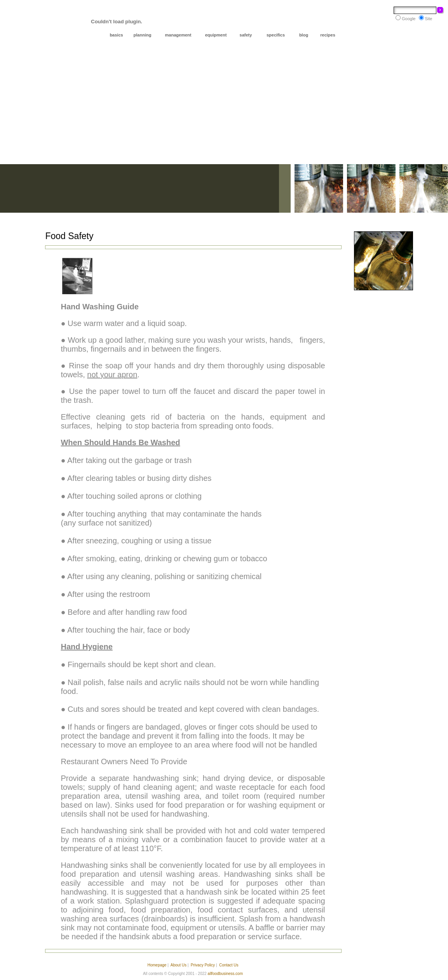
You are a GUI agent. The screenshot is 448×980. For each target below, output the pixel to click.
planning (143, 35)
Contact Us (229, 965)
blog (304, 35)
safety (246, 35)
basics (116, 35)
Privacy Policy (203, 965)
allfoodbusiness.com (225, 974)
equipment (216, 35)
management (178, 35)
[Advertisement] (224, 106)
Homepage (157, 965)
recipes (328, 35)
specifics (276, 35)
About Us (179, 965)
